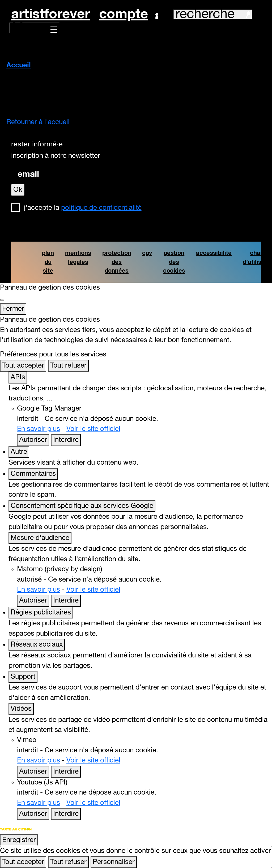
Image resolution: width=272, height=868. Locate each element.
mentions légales (78, 258)
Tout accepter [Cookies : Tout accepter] (23, 366)
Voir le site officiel (93, 429)
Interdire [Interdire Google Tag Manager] (66, 440)
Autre (19, 452)
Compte (129, 15)
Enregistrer (19, 840)
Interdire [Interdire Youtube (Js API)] (66, 814)
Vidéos (21, 709)
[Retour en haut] (261, 856)
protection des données (117, 262)
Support (23, 677)
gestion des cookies (174, 262)
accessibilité (214, 253)
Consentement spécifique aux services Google (82, 506)
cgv (147, 253)
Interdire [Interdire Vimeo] (66, 772)
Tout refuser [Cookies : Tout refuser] (68, 366)
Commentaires (33, 474)
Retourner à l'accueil (38, 122)
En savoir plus (39, 429)
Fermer (13, 309)
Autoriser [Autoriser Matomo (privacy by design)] (33, 601)
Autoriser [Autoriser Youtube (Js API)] (33, 814)
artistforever (51, 14)
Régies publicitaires (41, 613)
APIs (18, 377)
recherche (213, 14)
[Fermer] (2, 300)
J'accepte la (83, 208)
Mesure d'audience (40, 538)
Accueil (19, 66)
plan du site (48, 262)
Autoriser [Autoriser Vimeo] (33, 772)
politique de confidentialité (101, 208)
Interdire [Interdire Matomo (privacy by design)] (66, 601)
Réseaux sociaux (37, 645)
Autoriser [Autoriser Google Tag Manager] (33, 440)
